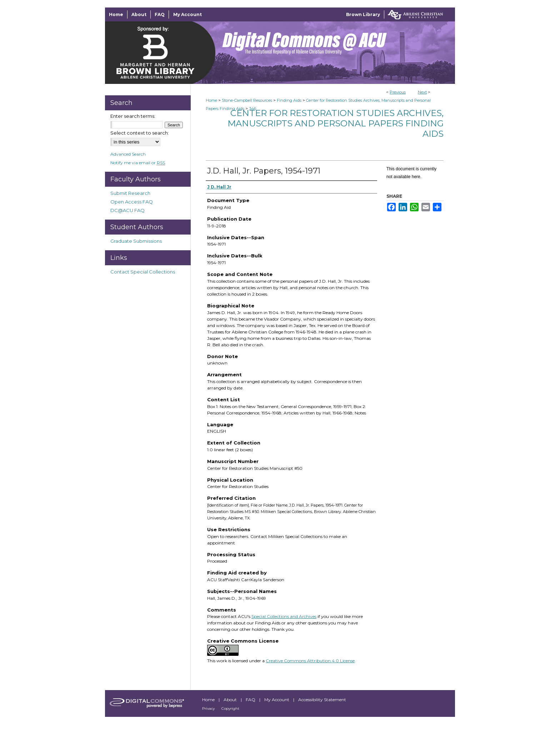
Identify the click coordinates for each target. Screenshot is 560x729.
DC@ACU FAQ (127, 210)
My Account (277, 700)
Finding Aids (289, 100)
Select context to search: (140, 133)
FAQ (251, 700)
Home (211, 100)
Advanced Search (128, 154)
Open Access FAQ (132, 202)
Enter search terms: (133, 116)
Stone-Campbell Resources (247, 100)
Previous (398, 92)
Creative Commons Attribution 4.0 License (310, 661)
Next (422, 92)
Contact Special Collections (143, 272)
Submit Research (130, 193)
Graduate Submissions (136, 241)
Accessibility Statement (322, 700)
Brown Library (363, 14)
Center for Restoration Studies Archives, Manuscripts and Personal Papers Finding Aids (336, 123)
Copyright (230, 708)
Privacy (209, 708)
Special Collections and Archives (284, 616)
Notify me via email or (138, 163)
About (231, 700)
